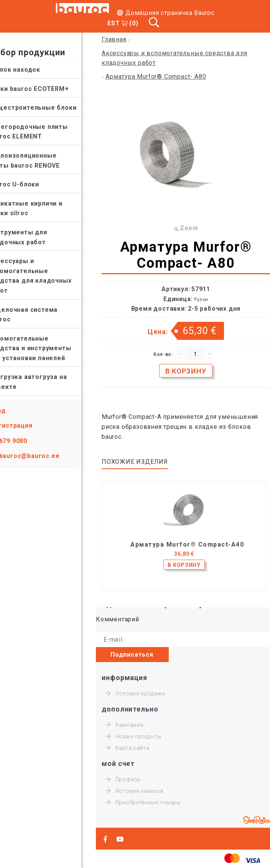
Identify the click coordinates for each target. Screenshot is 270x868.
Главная (114, 39)
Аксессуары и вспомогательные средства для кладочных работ (45, 276)
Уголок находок (29, 70)
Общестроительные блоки (47, 108)
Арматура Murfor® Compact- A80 (156, 77)
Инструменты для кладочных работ (32, 237)
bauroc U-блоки (28, 184)
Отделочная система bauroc (38, 315)
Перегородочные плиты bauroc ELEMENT (43, 132)
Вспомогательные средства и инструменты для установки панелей (44, 348)
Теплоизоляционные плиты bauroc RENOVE (39, 161)
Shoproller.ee (257, 820)
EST (114, 23)
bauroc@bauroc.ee (44, 456)
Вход (12, 411)
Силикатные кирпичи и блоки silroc (40, 208)
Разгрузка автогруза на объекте (42, 382)
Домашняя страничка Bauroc (170, 13)
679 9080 (28, 441)
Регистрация (26, 426)
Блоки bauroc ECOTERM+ (43, 89)
